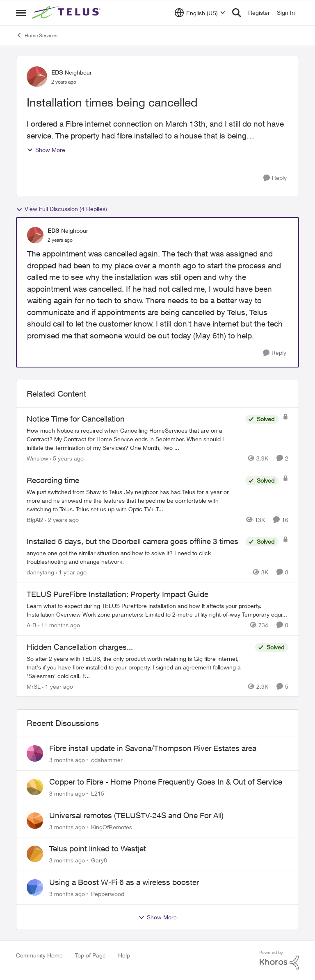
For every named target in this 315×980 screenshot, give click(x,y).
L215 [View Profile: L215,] (98, 793)
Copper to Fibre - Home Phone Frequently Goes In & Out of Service (166, 782)
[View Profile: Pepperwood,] (35, 887)
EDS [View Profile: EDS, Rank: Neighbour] (57, 72)
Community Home (39, 955)
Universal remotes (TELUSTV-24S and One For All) (136, 815)
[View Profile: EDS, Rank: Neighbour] (37, 77)
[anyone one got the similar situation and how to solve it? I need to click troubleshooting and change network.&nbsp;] (134, 557)
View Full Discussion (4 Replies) (62, 209)
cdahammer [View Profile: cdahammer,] (107, 760)
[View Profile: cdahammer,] (35, 753)
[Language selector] (200, 13)
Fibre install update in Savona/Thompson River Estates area (153, 748)
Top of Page (90, 955)
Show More (46, 150)
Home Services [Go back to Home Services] (37, 35)
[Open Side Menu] (21, 13)
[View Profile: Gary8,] (35, 854)
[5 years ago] (67, 458)
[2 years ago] (62, 519)
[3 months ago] (67, 760)
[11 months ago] (59, 625)
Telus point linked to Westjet (98, 848)
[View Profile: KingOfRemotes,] (35, 821)
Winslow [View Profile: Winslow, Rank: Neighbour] (38, 458)
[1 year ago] (71, 572)
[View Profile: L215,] (35, 787)
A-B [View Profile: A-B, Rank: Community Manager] (32, 625)
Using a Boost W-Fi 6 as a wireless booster (124, 882)
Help (124, 955)
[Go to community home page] (67, 13)
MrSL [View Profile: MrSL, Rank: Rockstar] (34, 686)
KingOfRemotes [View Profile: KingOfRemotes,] (112, 827)
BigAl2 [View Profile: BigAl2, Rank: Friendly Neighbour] (35, 519)
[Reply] (275, 178)
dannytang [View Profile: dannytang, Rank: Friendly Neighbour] (40, 572)
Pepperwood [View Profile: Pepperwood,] (108, 894)
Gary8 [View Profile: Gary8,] (99, 860)
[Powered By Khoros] (279, 960)
